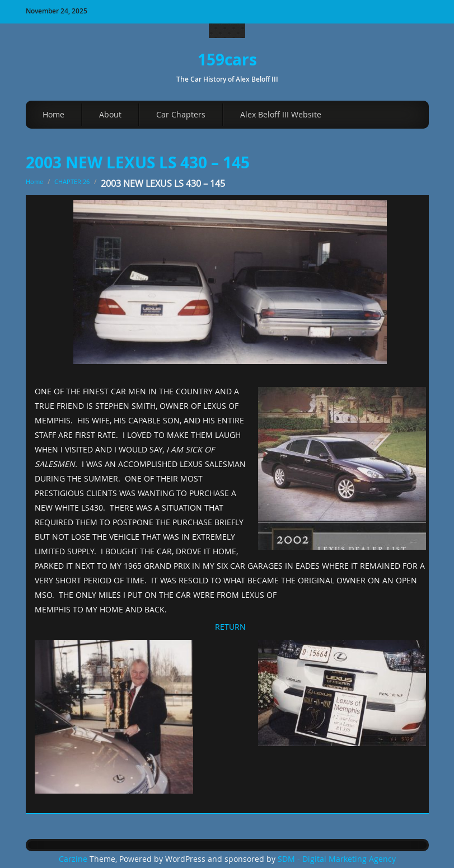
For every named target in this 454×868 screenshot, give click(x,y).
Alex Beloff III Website (281, 114)
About (110, 114)
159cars (227, 60)
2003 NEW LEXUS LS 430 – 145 (138, 162)
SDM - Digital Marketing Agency (337, 859)
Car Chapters (181, 114)
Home (53, 114)
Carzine (74, 859)
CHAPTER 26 (72, 181)
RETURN (230, 627)
